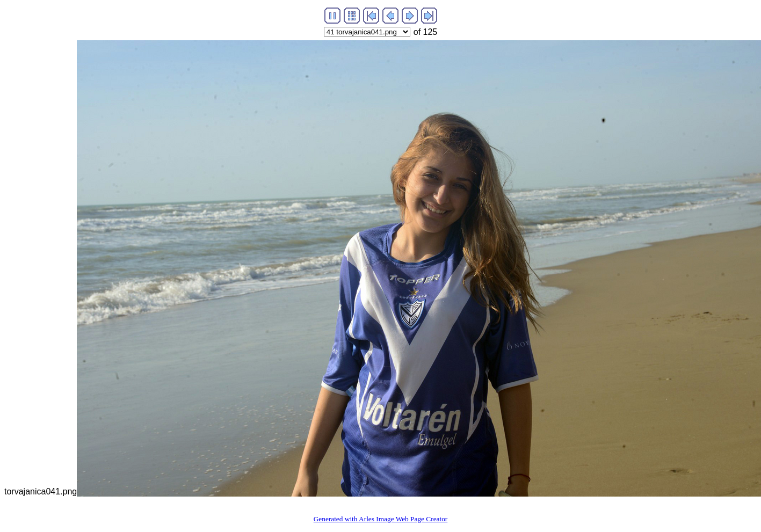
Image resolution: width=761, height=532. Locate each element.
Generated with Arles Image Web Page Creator (381, 519)
